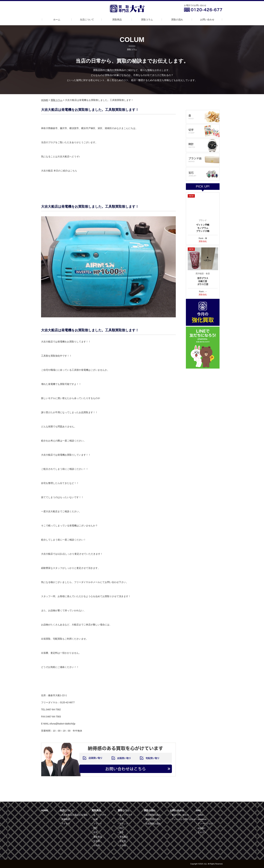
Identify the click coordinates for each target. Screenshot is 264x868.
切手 (95, 832)
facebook (202, 819)
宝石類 (97, 841)
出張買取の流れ (153, 824)
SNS (198, 810)
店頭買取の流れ (153, 815)
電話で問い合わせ (180, 815)
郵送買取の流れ (153, 819)
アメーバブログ (205, 824)
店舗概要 (66, 819)
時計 (95, 828)
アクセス (66, 824)
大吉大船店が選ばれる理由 (74, 815)
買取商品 (117, 20)
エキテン (202, 832)
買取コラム (147, 20)
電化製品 (98, 837)
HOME (45, 100)
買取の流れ (177, 20)
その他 (97, 845)
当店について (87, 20)
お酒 (95, 819)
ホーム (57, 20)
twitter (201, 815)
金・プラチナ (100, 815)
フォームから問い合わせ (184, 819)
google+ (202, 828)
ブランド (98, 824)
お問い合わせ (207, 20)
